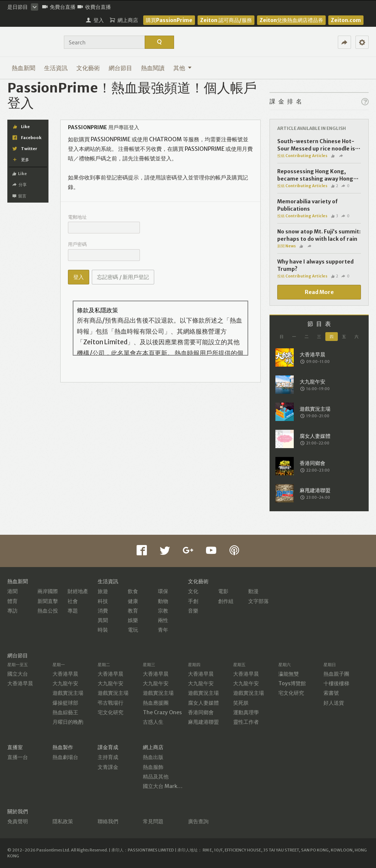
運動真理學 (246, 712)
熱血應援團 (156, 703)
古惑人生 (153, 722)
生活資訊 (56, 68)
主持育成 (108, 757)
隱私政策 (63, 821)
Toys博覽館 (292, 683)
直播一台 (18, 757)
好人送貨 (334, 703)
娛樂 (133, 620)
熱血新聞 (23, 68)
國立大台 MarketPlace (169, 786)
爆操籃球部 (65, 703)
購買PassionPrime (169, 20)
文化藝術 (88, 68)
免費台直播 (59, 7)
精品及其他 (156, 777)
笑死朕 (241, 703)
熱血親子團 (336, 674)
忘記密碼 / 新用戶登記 (123, 277)
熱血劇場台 (65, 757)
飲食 (133, 591)
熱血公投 (48, 611)
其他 (182, 68)
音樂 (193, 611)
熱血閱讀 (153, 68)
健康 (133, 601)
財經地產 (78, 591)
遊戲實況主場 (68, 693)
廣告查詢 (198, 821)
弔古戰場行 (111, 703)
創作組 (226, 601)
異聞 (103, 620)
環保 (163, 591)
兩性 (163, 620)
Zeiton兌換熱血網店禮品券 (291, 20)
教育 (133, 611)
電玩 (133, 630)
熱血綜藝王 (65, 712)
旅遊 (103, 591)
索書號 (331, 693)
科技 (103, 601)
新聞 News (287, 246)
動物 (163, 601)
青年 (163, 630)
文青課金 (108, 767)
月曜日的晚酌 (68, 722)
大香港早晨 (20, 683)
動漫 (253, 591)
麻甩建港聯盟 (203, 722)
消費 (103, 611)
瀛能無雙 (289, 674)
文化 (193, 591)
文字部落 (258, 601)
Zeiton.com (346, 20)
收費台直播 (94, 7)
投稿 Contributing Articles (302, 156)
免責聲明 (18, 821)
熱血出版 (153, 757)
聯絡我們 (108, 821)
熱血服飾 (153, 767)
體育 (12, 601)
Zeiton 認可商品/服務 (226, 20)
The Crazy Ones (162, 712)
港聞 (12, 591)
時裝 (103, 630)
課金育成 (108, 747)
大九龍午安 (65, 683)
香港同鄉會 (201, 712)
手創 (193, 601)
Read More (319, 292)
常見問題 (153, 821)
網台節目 (120, 68)
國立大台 (18, 674)
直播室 (15, 747)
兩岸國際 (48, 591)
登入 (78, 277)
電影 (223, 591)
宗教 (163, 611)
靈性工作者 (246, 722)
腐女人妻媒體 (203, 703)
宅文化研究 (111, 712)
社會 (73, 601)
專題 (73, 611)
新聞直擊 (48, 601)
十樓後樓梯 (336, 683)
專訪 (12, 611)
